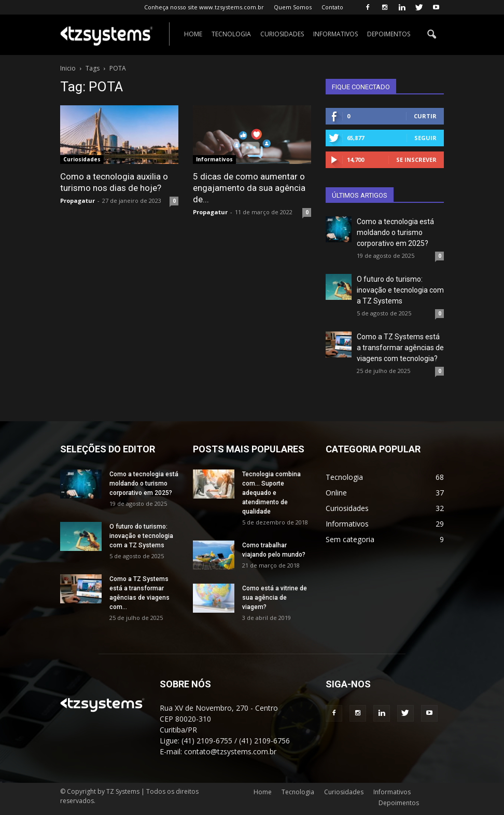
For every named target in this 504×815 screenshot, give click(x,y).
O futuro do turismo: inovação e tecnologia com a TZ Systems (400, 290)
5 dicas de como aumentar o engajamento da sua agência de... (249, 188)
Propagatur (78, 201)
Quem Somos (293, 7)
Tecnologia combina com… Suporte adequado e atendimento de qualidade (271, 493)
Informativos (335, 34)
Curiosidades (282, 34)
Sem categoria (350, 539)
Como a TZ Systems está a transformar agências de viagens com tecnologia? (400, 348)
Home (193, 34)
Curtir (425, 116)
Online (336, 493)
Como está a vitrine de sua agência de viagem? (275, 598)
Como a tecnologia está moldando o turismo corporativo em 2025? (395, 232)
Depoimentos (389, 34)
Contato (332, 7)
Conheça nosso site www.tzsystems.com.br (204, 7)
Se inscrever (416, 160)
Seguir (425, 138)
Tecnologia (231, 34)
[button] (431, 35)
